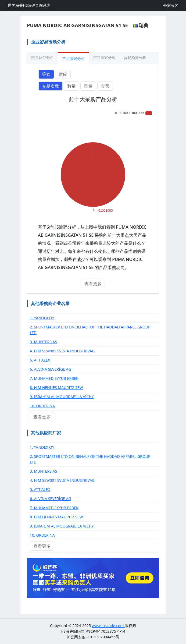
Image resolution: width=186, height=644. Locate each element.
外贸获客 (171, 5)
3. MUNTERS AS (43, 342)
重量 (88, 86)
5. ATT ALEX (40, 360)
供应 (63, 74)
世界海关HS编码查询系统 (29, 5)
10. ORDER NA (42, 406)
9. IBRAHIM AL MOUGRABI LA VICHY (62, 397)
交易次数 (51, 86)
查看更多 (93, 284)
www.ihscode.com (108, 626)
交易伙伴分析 (42, 57)
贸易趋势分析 (135, 57)
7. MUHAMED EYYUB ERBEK (54, 378)
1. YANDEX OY (42, 318)
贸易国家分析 (104, 57)
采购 (46, 74)
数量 (71, 86)
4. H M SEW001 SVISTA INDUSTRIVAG (62, 351)
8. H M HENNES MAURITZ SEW (56, 388)
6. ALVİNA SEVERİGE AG (50, 369)
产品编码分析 (73, 59)
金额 (105, 86)
